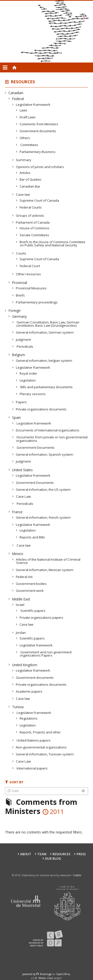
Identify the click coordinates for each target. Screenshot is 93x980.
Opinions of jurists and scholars (40, 167)
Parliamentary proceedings (37, 302)
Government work (30, 591)
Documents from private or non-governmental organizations (52, 439)
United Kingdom (25, 665)
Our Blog (53, 859)
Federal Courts (31, 207)
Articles (25, 173)
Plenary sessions (33, 394)
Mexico (18, 554)
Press (81, 854)
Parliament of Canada (33, 222)
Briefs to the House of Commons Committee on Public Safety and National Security (53, 244)
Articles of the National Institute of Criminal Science (48, 561)
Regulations (29, 718)
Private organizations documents (41, 409)
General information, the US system (43, 490)
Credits (77, 875)
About (26, 854)
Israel (20, 605)
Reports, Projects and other (40, 732)
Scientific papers (33, 611)
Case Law (23, 496)
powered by (29, 974)
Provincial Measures (31, 288)
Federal (18, 99)
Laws (24, 110)
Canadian (16, 93)
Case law (23, 194)
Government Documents (35, 447)
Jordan (21, 633)
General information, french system (43, 517)
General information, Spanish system (45, 454)
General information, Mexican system (45, 570)
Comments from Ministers (39, 124)
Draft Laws (28, 117)
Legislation (28, 380)
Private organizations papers (42, 618)
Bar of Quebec (31, 179)
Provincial (20, 283)
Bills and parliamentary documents (46, 387)
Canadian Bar (30, 186)
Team (42, 854)
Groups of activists (30, 215)
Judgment (23, 461)
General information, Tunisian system (45, 754)
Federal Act (24, 577)
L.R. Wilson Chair (43, 978)
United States (23, 470)
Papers (21, 402)
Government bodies (31, 584)
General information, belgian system (44, 361)
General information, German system (45, 332)
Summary (24, 160)
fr (47, 58)
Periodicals (25, 346)
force (46, 974)
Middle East (21, 599)
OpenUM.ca (63, 974)
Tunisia (18, 707)
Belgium (19, 355)
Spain (17, 417)
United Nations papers (33, 740)
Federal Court (30, 266)
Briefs (20, 295)
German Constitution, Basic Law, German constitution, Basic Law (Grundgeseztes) (48, 324)
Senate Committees (34, 235)
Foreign (15, 310)
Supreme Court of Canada (39, 200)
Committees (29, 145)
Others (25, 138)
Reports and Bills (32, 537)
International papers (32, 768)
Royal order (29, 373)
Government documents (38, 131)
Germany (20, 316)
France (17, 512)
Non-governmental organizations (41, 747)
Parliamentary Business (38, 152)
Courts (21, 253)
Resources (23, 82)
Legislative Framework (33, 105)
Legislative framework (33, 367)
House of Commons (35, 228)
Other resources (29, 274)
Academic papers (29, 691)
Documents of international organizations (48, 430)
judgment (23, 340)
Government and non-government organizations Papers (46, 654)
